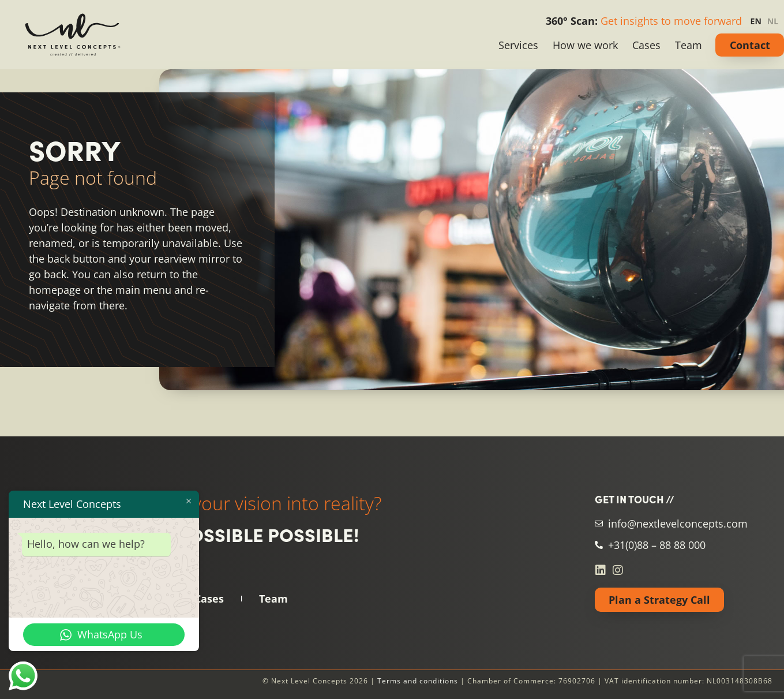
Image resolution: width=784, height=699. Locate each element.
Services (518, 45)
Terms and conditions (418, 681)
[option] (776, 22)
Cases (646, 45)
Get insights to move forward (671, 21)
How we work (585, 45)
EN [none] (756, 21)
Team (689, 45)
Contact (750, 45)
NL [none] (773, 21)
